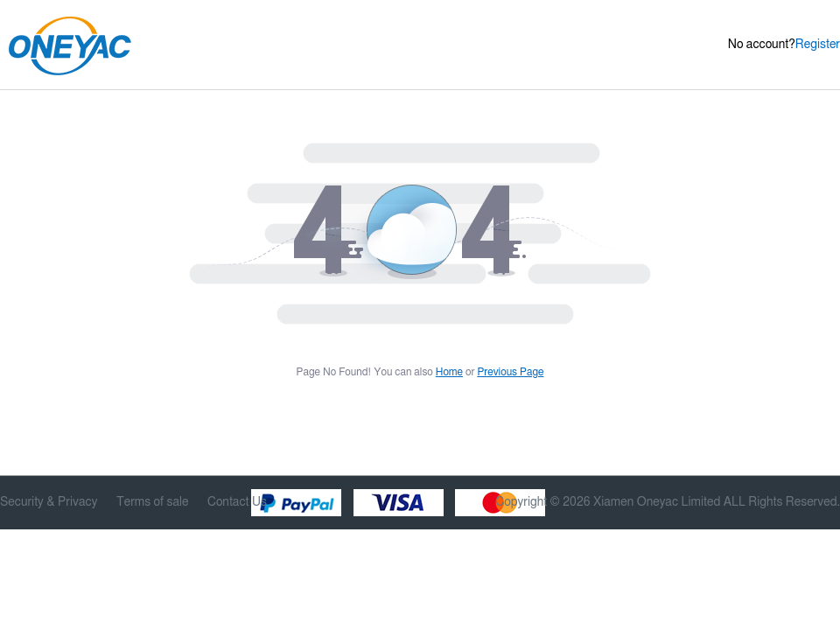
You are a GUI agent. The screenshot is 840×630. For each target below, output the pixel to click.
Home (449, 372)
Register (818, 45)
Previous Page (510, 372)
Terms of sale (153, 502)
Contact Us (237, 502)
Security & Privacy (49, 502)
